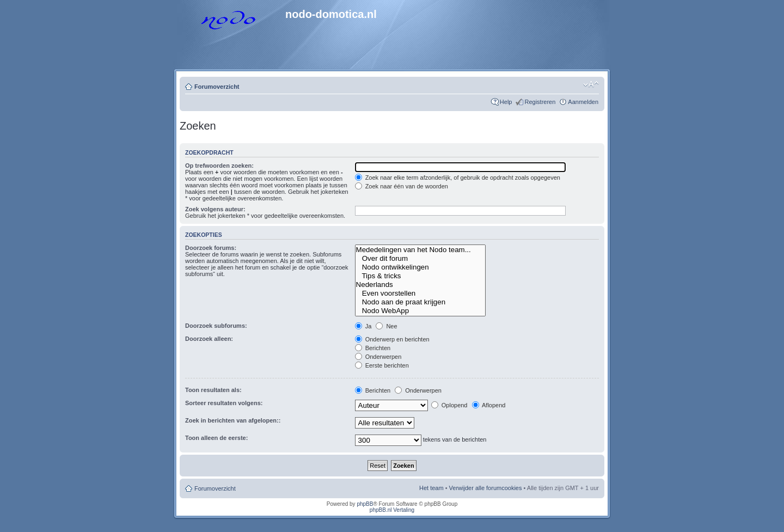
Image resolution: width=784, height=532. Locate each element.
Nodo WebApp (420, 311)
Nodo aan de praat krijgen (420, 302)
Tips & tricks (420, 276)
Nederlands (420, 285)
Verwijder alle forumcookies (486, 488)
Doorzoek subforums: (216, 326)
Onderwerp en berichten (392, 339)
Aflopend (489, 405)
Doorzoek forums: (211, 248)
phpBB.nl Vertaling (392, 510)
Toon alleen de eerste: (216, 438)
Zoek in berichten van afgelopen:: (233, 420)
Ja (363, 326)
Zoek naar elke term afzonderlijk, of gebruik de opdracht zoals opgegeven (458, 178)
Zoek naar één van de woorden (402, 186)
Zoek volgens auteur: (215, 209)
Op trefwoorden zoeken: (219, 166)
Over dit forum (420, 259)
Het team (431, 488)
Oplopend (449, 405)
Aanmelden (583, 102)
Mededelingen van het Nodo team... (420, 250)
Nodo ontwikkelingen (420, 267)
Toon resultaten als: (213, 390)
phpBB (365, 504)
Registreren (540, 102)
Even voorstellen (420, 293)
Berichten (373, 348)
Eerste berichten (382, 365)
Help (506, 102)
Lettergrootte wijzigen (591, 84)
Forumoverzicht (217, 87)
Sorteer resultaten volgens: (224, 403)
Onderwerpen (378, 357)
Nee (386, 326)
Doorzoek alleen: (209, 339)
